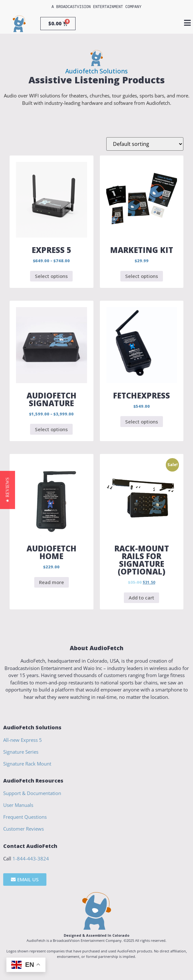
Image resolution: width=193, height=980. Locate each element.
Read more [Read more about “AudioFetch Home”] (52, 582)
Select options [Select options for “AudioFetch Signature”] (51, 429)
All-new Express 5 (23, 740)
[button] (8, 490)
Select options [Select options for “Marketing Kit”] (142, 276)
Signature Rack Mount (27, 764)
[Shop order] (145, 144)
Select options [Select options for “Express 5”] (51, 276)
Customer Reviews (24, 829)
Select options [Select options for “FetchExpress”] (142, 422)
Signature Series (21, 752)
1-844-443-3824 (31, 859)
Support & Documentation (32, 793)
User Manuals (18, 805)
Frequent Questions (25, 817)
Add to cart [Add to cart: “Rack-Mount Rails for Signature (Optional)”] (141, 598)
